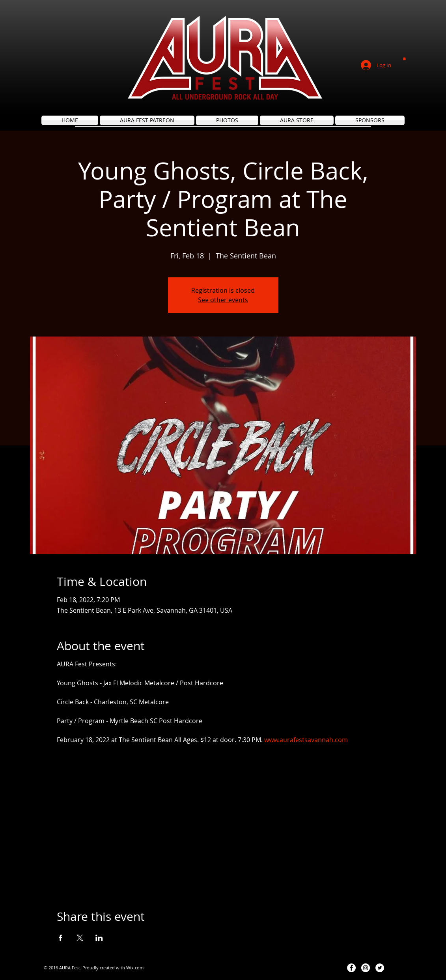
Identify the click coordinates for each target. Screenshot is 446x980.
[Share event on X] (80, 938)
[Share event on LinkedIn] (99, 938)
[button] (404, 58)
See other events (223, 300)
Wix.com (135, 968)
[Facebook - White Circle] (351, 968)
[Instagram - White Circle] (366, 968)
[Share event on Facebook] (61, 938)
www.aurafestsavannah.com (306, 740)
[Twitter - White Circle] (380, 968)
